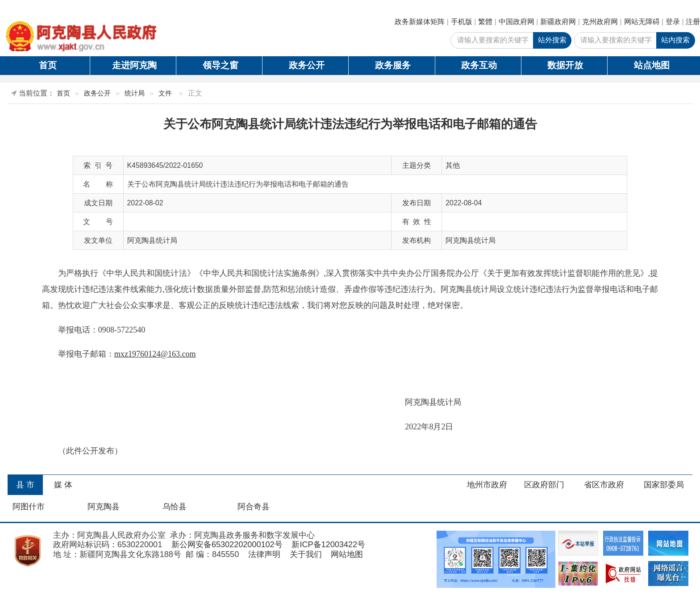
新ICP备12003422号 (328, 545)
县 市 (25, 485)
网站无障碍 (642, 22)
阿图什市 (29, 507)
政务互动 (479, 65)
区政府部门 (544, 485)
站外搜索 (552, 40)
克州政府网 (600, 22)
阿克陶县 (104, 507)
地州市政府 (487, 485)
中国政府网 (517, 22)
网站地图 (347, 554)
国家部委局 (664, 485)
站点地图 (652, 65)
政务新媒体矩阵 (420, 22)
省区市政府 (604, 485)
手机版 (462, 22)
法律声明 (264, 554)
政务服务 (393, 65)
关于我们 (306, 554)
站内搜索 (675, 40)
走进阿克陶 (134, 65)
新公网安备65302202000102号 (227, 545)
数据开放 (565, 65)
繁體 (485, 22)
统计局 (135, 93)
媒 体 (63, 485)
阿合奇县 (254, 507)
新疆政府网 (558, 22)
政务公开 (307, 65)
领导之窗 (221, 65)
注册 (693, 22)
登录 (673, 22)
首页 (48, 65)
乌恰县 (175, 507)
